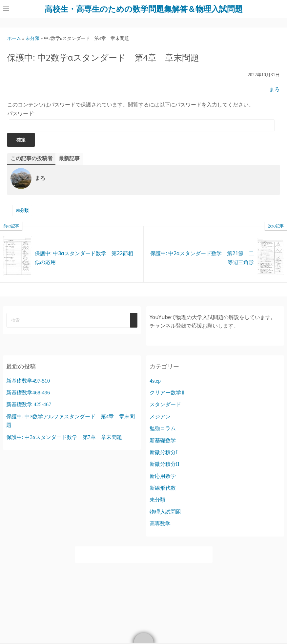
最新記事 (69, 158)
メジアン (160, 417)
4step (155, 381)
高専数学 (160, 524)
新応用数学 (163, 476)
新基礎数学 (163, 440)
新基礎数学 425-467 (29, 404)
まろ (275, 89)
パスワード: (141, 121)
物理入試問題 (165, 512)
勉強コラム (163, 428)
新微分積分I (164, 452)
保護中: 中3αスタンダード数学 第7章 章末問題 (64, 437)
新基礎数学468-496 (28, 393)
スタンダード (165, 404)
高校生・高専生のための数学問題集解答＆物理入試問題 (144, 9)
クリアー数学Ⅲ (168, 393)
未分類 (22, 210)
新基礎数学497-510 (28, 381)
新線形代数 (163, 488)
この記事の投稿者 (31, 158)
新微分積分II (164, 464)
